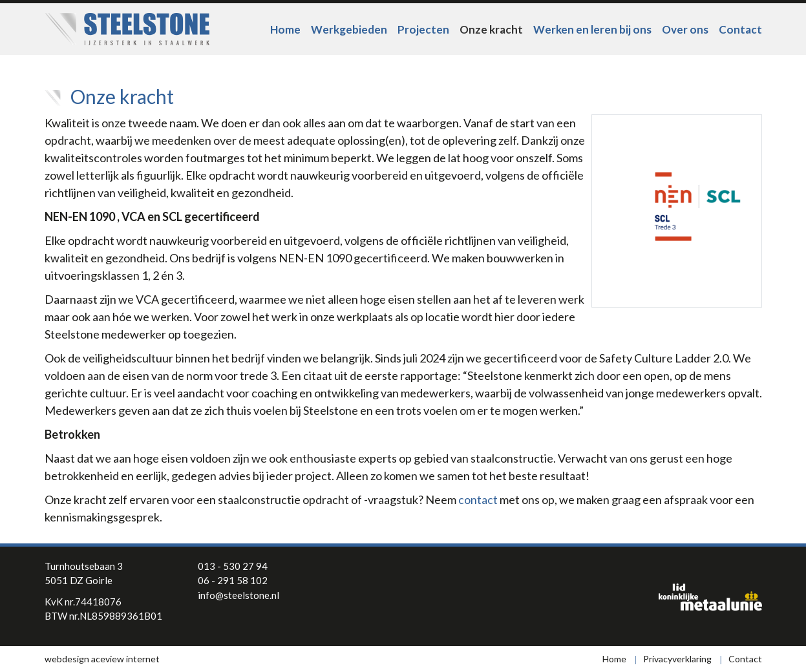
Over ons (685, 29)
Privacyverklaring (677, 659)
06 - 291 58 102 (233, 580)
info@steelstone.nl (239, 595)
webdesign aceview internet (102, 659)
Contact (740, 29)
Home (285, 29)
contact (478, 499)
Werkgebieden (349, 29)
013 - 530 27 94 (233, 566)
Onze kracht (491, 29)
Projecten (423, 29)
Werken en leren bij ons (592, 29)
